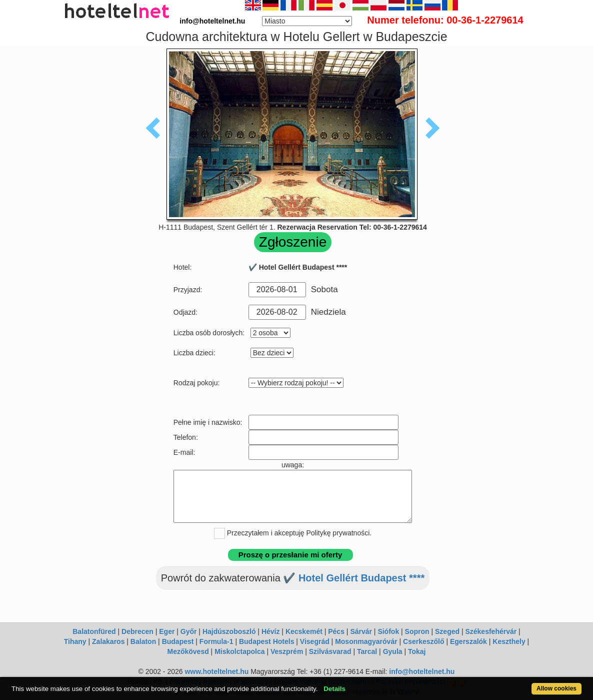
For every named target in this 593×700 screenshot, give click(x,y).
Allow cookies (556, 688)
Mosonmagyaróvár (366, 641)
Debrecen (137, 631)
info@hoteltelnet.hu (422, 671)
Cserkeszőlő (423, 641)
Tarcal (367, 651)
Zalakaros (108, 641)
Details (334, 689)
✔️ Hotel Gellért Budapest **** (354, 578)
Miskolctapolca (239, 651)
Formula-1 (216, 641)
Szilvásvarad (330, 651)
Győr (189, 631)
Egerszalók (468, 641)
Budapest (178, 641)
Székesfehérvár (491, 631)
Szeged (447, 631)
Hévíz (271, 631)
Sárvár (361, 631)
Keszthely (509, 641)
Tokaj (417, 651)
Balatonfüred (94, 631)
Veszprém (287, 651)
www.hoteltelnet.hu (216, 671)
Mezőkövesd (188, 651)
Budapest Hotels (266, 641)
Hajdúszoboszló (229, 631)
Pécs (336, 631)
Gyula (393, 651)
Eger (167, 631)
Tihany (75, 641)
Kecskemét (304, 631)
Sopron (417, 631)
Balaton (143, 641)
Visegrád (315, 641)
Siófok (388, 631)
